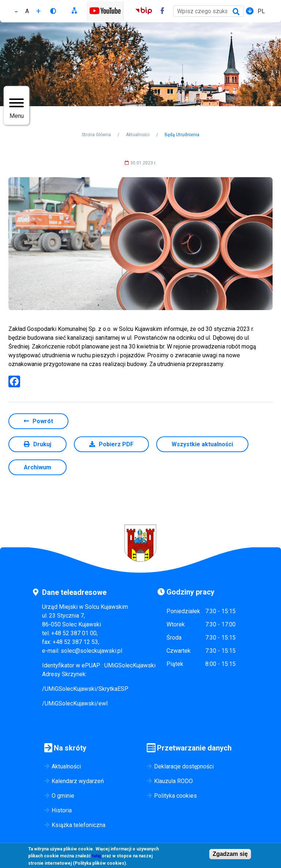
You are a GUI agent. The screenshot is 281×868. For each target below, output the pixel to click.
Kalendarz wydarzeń (78, 781)
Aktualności (138, 135)
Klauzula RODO (173, 781)
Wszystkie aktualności (202, 444)
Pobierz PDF (116, 444)
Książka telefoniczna (78, 825)
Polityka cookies (175, 796)
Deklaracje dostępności (184, 766)
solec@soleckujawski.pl (91, 651)
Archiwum (38, 467)
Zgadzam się (230, 855)
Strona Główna (96, 135)
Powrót (43, 421)
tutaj (96, 857)
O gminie (63, 796)
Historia (62, 810)
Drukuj (42, 444)
